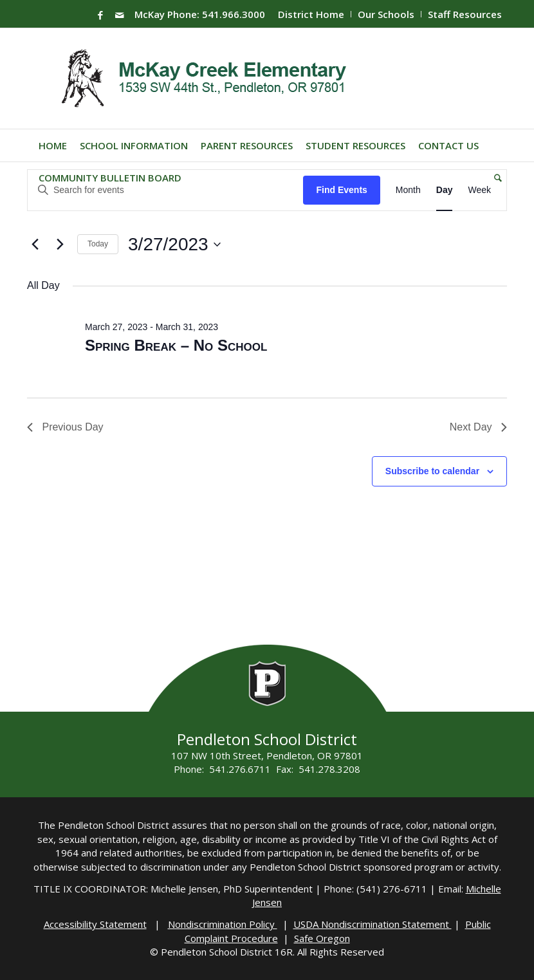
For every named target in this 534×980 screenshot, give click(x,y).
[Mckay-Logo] (201, 79)
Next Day (478, 427)
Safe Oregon (322, 938)
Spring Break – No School (176, 345)
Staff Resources (465, 14)
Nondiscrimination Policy (223, 924)
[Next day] (60, 245)
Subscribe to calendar (432, 471)
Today (98, 244)
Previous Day (65, 427)
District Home (311, 14)
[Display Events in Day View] (445, 190)
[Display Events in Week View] (479, 190)
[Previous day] (35, 245)
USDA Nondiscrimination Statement (373, 924)
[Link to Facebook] (100, 15)
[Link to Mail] (120, 15)
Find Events (341, 190)
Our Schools (386, 14)
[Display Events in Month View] (408, 190)
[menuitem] (311, 14)
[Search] (495, 178)
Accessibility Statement (95, 924)
